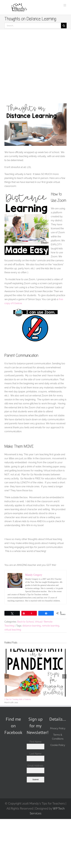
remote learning (51, 626)
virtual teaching (13, 630)
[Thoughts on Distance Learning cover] (35, 125)
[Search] (64, 26)
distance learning (32, 626)
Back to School (25, 622)
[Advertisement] (35, 66)
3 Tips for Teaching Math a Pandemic (18, 699)
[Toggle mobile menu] (65, 5)
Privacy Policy (58, 728)
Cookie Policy (58, 745)
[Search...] (33, 26)
